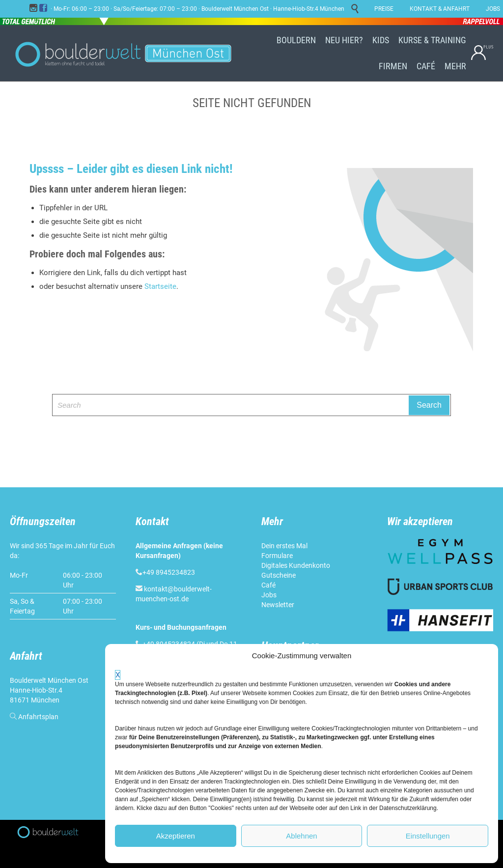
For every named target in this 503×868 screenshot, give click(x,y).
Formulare (277, 556)
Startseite (160, 286)
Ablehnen (301, 836)
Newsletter (278, 605)
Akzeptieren (176, 836)
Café (268, 585)
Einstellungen (428, 836)
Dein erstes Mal (284, 546)
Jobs (269, 595)
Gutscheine (279, 575)
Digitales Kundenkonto (296, 565)
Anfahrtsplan (38, 717)
